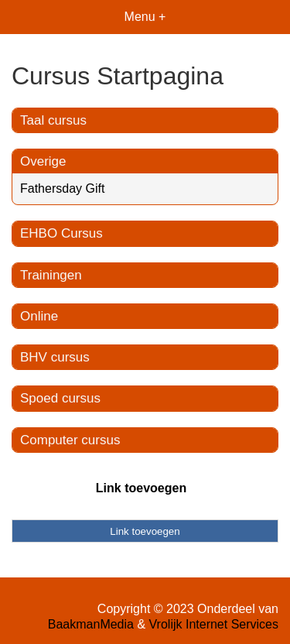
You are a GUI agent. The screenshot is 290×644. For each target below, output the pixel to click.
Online (39, 316)
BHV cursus (55, 357)
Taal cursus (53, 120)
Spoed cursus (60, 398)
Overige (43, 161)
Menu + (145, 17)
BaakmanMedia (91, 624)
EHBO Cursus (61, 233)
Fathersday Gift (62, 188)
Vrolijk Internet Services (214, 624)
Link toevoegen (141, 488)
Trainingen (51, 275)
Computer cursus (70, 440)
